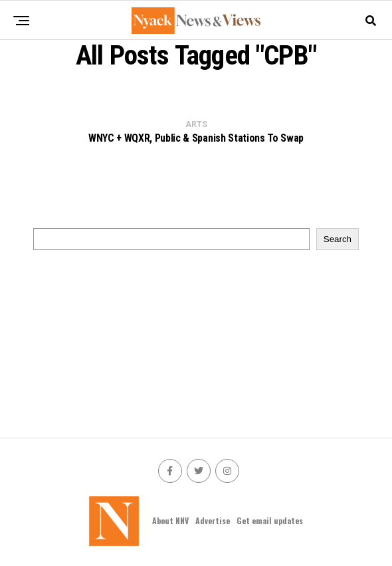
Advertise (213, 520)
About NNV (170, 520)
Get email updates (270, 520)
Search (338, 239)
